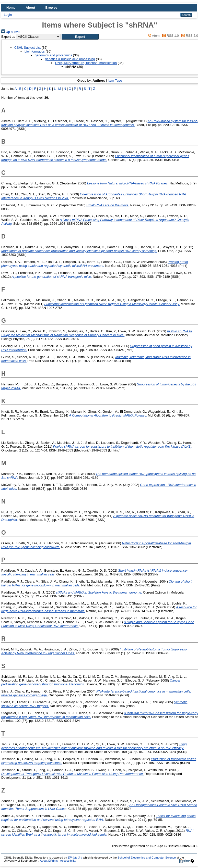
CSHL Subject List (27, 48)
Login (8, 15)
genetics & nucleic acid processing (70, 59)
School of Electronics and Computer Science (147, 858)
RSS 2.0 (189, 36)
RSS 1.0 (170, 36)
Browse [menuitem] (51, 8)
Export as (8, 37)
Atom (153, 36)
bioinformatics (35, 51)
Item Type (115, 80)
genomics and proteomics (53, 55)
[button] (80, 37)
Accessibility (68, 861)
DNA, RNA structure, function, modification (86, 63)
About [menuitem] (31, 8)
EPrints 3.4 (75, 858)
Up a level (11, 32)
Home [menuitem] (11, 8)
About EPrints (49, 861)
